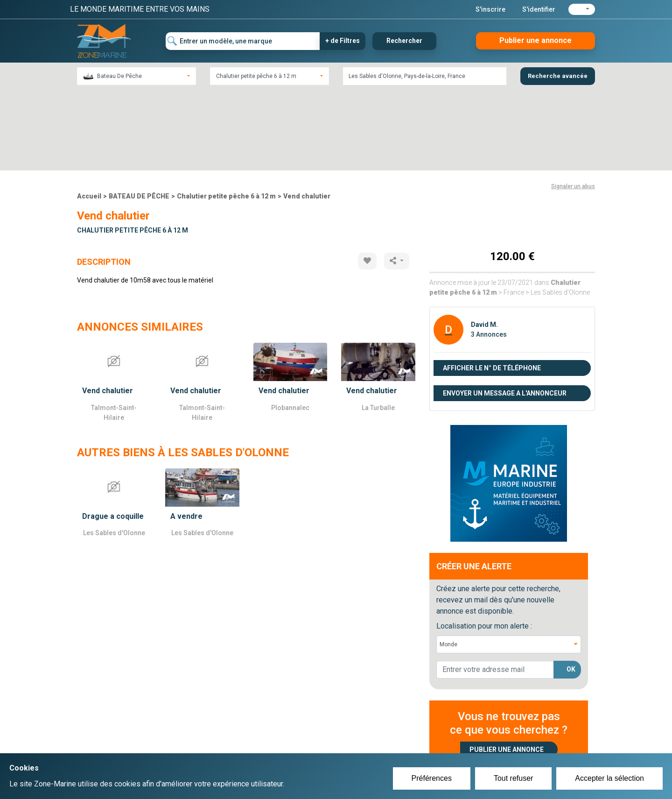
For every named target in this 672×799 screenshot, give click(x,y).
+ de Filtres (343, 41)
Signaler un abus (573, 106)
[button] (582, 9)
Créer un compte (292, 734)
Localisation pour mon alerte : (484, 545)
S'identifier (539, 9)
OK (571, 589)
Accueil (89, 115)
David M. (484, 244)
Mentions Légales (471, 745)
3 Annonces (489, 254)
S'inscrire (490, 9)
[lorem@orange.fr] (495, 589)
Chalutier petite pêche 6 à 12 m (226, 115)
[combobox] (136, 76)
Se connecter (286, 745)
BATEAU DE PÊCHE (139, 115)
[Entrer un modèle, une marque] (243, 41)
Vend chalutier (307, 115)
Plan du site (461, 734)
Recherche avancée (558, 76)
